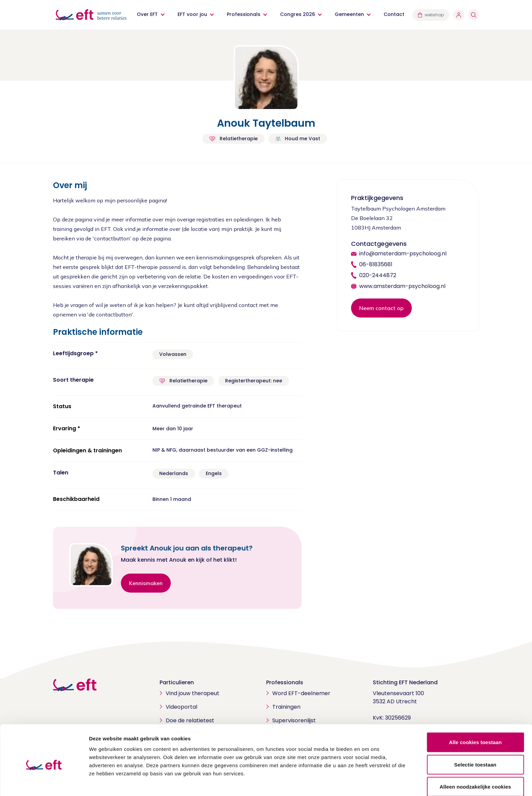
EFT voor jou (193, 14)
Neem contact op (381, 308)
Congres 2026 (298, 14)
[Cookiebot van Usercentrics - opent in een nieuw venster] (44, 783)
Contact (394, 14)
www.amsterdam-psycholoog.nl (402, 286)
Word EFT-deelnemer (301, 693)
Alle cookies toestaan (475, 712)
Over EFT (148, 14)
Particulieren (177, 682)
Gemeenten (350, 14)
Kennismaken (146, 583)
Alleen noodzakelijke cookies (475, 757)
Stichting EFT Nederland (405, 682)
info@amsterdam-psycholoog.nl (403, 254)
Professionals (244, 14)
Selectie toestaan (475, 735)
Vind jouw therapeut (192, 693)
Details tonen (367, 783)
